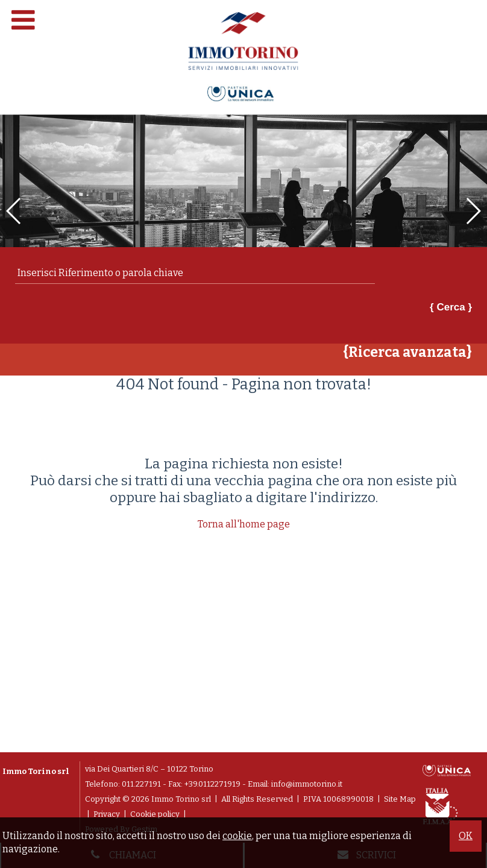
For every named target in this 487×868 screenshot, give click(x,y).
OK (466, 836)
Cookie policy (155, 814)
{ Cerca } (451, 307)
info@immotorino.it (307, 784)
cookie (237, 836)
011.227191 (141, 784)
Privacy (107, 814)
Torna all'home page (244, 524)
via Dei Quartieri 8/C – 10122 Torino (149, 769)
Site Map (400, 799)
